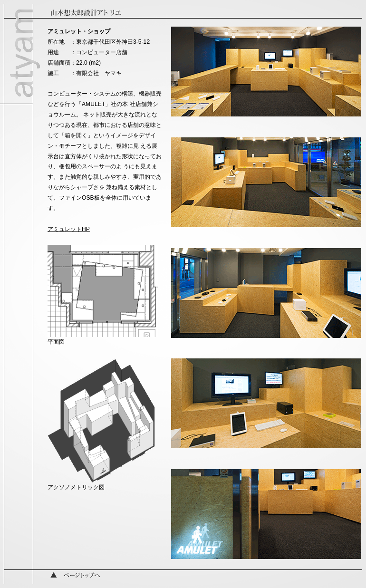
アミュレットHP (69, 229)
